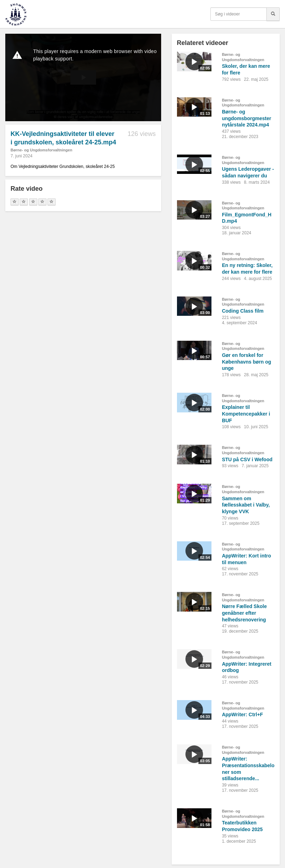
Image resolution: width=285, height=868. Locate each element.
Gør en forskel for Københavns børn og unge (247, 362)
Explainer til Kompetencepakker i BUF (246, 414)
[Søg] (273, 14)
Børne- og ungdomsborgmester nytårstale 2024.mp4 (247, 118)
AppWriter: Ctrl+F (243, 714)
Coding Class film (243, 311)
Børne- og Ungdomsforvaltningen (41, 150)
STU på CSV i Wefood (247, 459)
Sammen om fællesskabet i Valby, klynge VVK (246, 505)
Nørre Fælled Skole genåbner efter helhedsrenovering (245, 613)
